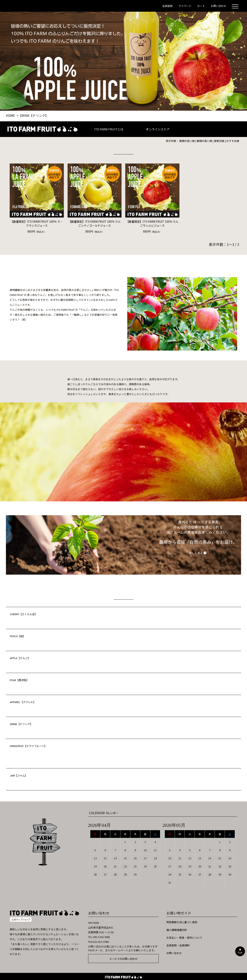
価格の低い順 (187, 141)
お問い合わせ (174, 953)
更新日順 (219, 141)
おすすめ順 (233, 141)
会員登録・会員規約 (178, 945)
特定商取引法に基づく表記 (182, 922)
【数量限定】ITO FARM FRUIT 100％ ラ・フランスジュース (37, 223)
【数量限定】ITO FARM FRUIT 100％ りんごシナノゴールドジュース (95, 223)
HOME (10, 115)
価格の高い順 (204, 141)
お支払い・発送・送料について (184, 938)
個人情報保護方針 (177, 930)
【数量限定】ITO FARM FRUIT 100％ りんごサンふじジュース (152, 223)
